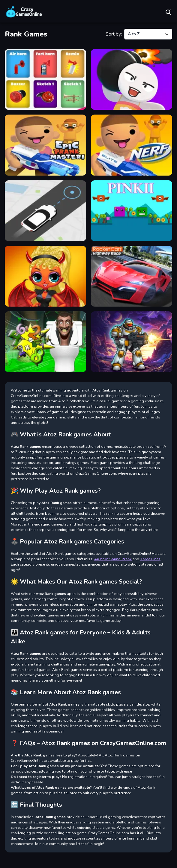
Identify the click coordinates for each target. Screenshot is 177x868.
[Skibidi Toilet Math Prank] (45, 342)
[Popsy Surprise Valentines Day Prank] (45, 276)
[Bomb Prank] (132, 79)
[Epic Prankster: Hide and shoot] (45, 145)
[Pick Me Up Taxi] (45, 211)
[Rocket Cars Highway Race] (132, 276)
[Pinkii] (132, 211)
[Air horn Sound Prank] (45, 79)
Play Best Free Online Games (24, 12)
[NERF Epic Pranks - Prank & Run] (132, 145)
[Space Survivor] (132, 342)
